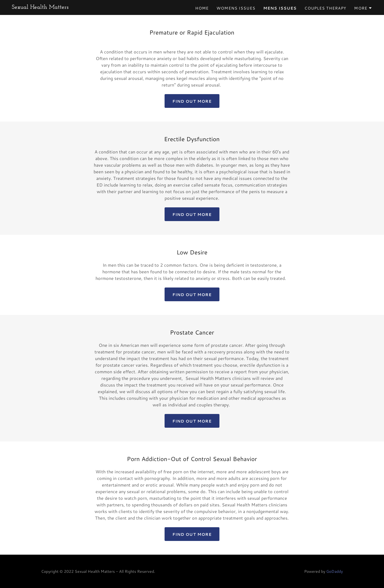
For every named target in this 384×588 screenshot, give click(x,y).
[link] (40, 7)
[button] (363, 8)
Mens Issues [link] (280, 8)
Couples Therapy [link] (325, 8)
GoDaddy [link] (335, 571)
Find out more (192, 101)
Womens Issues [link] (236, 8)
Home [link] (202, 8)
